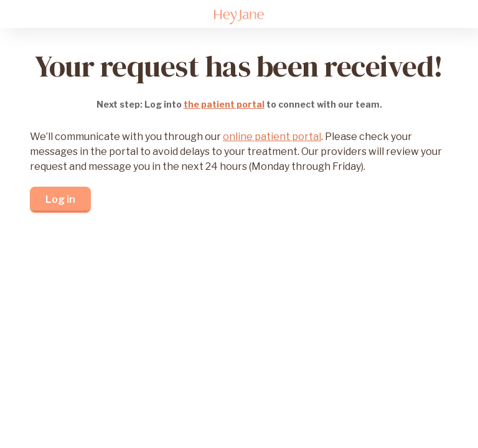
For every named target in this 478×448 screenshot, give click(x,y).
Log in (60, 199)
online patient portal (272, 137)
